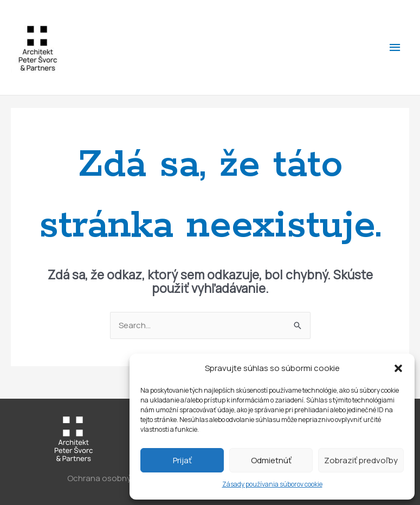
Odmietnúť (271, 460)
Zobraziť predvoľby (361, 460)
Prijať (182, 460)
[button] (398, 368)
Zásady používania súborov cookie (272, 484)
